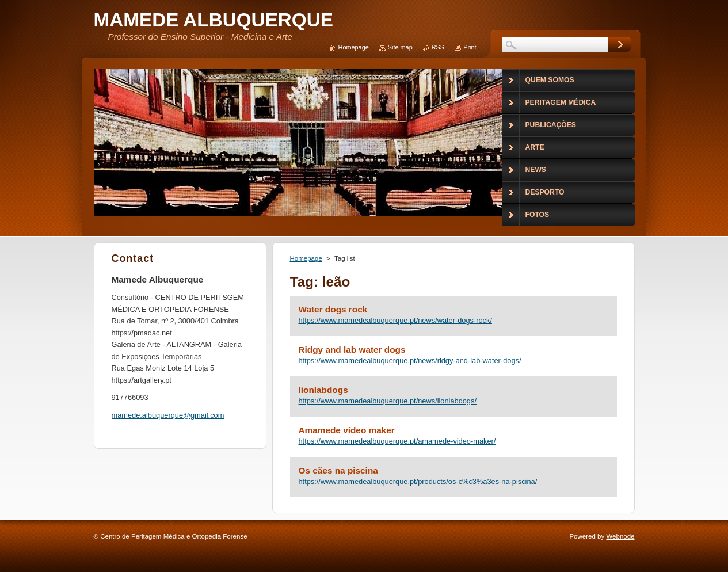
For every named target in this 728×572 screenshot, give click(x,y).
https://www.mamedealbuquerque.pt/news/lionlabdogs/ (388, 401)
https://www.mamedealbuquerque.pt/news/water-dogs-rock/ (395, 320)
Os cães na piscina (338, 470)
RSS (438, 47)
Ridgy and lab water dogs (352, 350)
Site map (400, 47)
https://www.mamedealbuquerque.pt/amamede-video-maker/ (397, 441)
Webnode (620, 536)
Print (470, 47)
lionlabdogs (323, 390)
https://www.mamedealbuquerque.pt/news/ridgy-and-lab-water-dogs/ (410, 361)
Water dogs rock (333, 309)
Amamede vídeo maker (347, 430)
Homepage (306, 258)
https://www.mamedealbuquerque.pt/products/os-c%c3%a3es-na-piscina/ (418, 481)
